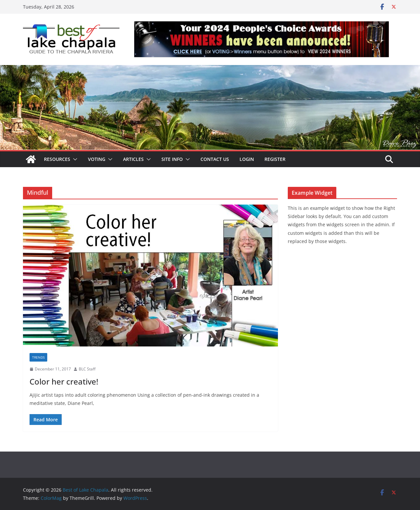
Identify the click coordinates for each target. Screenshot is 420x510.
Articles (133, 159)
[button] (74, 159)
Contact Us (215, 159)
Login (247, 159)
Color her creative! (64, 381)
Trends (38, 357)
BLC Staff (87, 369)
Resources (57, 159)
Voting (97, 159)
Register (275, 159)
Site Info (172, 159)
